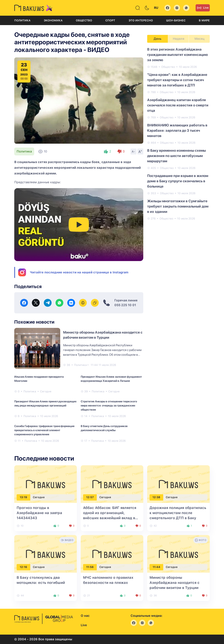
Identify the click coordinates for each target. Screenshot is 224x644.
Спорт (110, 20)
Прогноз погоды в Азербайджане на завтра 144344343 (39, 513)
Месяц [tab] (199, 39)
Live (203, 8)
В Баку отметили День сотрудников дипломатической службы (104, 428)
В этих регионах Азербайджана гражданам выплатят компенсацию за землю (178, 55)
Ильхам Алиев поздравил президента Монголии (39, 379)
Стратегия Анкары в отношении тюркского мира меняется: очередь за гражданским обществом (109, 405)
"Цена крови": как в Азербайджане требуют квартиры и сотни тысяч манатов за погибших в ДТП (177, 80)
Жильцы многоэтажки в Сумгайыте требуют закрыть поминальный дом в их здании (178, 206)
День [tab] (158, 39)
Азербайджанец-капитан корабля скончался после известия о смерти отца (178, 105)
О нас (85, 616)
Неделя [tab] (179, 39)
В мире (204, 20)
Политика (22, 20)
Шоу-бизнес (176, 20)
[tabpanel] (178, 134)
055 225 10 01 (125, 305)
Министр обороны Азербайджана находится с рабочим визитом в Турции (175, 583)
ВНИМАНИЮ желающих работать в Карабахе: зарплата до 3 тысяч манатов (177, 130)
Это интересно (141, 20)
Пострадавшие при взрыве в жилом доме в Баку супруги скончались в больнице (178, 181)
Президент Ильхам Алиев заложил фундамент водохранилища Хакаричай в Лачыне (111, 379)
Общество (84, 20)
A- (134, 151)
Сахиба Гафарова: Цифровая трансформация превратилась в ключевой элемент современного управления (44, 430)
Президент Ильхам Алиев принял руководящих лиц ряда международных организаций (45, 403)
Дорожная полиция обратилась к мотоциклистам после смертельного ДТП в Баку (178, 513)
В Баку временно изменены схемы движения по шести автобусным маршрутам (177, 156)
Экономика (53, 20)
